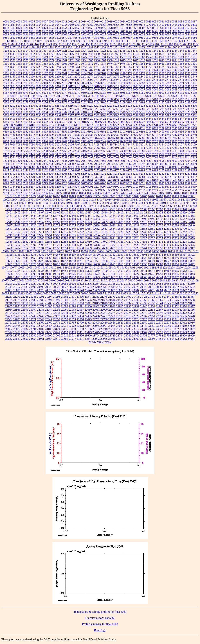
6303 (90, 128)
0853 (19, 38)
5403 (13, 119)
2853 (13, 83)
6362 (90, 132)
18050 (84, 251)
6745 (161, 135)
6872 (84, 138)
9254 (19, 187)
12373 (41, 209)
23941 (88, 339)
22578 (191, 316)
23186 (88, 329)
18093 (140, 251)
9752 (168, 190)
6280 (19, 128)
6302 (84, 128)
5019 (116, 86)
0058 (64, 25)
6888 (155, 138)
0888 (136, 38)
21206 (179, 293)
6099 (13, 125)
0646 (155, 31)
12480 (72, 219)
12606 (112, 222)
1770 (6, 70)
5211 (38, 106)
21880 (49, 306)
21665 (152, 300)
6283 (39, 128)
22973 (80, 326)
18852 (191, 261)
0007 (45, 21)
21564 (120, 300)
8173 (97, 170)
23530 (175, 332)
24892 (100, 342)
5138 (39, 99)
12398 (183, 209)
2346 (181, 77)
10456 (162, 193)
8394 (181, 177)
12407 (41, 212)
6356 (51, 132)
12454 (112, 216)
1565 (155, 57)
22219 (49, 313)
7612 (174, 157)
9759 (6, 193)
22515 (120, 316)
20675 (112, 290)
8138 (168, 167)
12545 (9, 222)
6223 (122, 125)
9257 (32, 187)
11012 (85, 200)
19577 (17, 274)
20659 (96, 290)
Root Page (100, 630)
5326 (174, 112)
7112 (84, 144)
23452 (64, 332)
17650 (104, 248)
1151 (62, 44)
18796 (120, 261)
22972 (72, 326)
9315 (181, 187)
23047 (136, 326)
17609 (88, 248)
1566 (162, 57)
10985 (144, 196)
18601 (128, 258)
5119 (116, 96)
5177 (51, 102)
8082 (64, 167)
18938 (72, 264)
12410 (64, 212)
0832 (136, 34)
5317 (116, 112)
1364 (45, 54)
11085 (61, 203)
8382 (129, 177)
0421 (26, 28)
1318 (51, 51)
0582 (45, 31)
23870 (57, 339)
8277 (26, 177)
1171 (189, 44)
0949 (162, 38)
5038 (39, 89)
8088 (84, 167)
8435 (39, 180)
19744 (144, 274)
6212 (90, 125)
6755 (32, 138)
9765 (39, 193)
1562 (136, 57)
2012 (142, 70)
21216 (187, 293)
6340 (13, 132)
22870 (159, 323)
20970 (69, 293)
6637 (103, 135)
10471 (25, 196)
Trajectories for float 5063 (100, 618)
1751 (77, 67)
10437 (106, 193)
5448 (187, 119)
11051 (132, 200)
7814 (32, 164)
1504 (162, 54)
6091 (155, 122)
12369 (9, 209)
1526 (90, 57)
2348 (194, 77)
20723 (144, 290)
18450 (33, 258)
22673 (72, 319)
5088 (136, 93)
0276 (155, 25)
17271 (25, 245)
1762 (149, 67)
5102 (19, 96)
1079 (46, 41)
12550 (25, 222)
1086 (53, 41)
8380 (116, 177)
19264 (171, 268)
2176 (162, 73)
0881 (110, 38)
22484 (80, 316)
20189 (195, 280)
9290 (84, 187)
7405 (175, 151)
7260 (45, 151)
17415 (128, 245)
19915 (49, 277)
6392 (129, 132)
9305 (149, 187)
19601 (41, 274)
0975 (181, 38)
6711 (155, 135)
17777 (152, 248)
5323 (155, 112)
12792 (80, 238)
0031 (161, 21)
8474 (116, 180)
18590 (112, 258)
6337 (187, 128)
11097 (132, 203)
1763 (155, 67)
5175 (39, 102)
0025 (129, 21)
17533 (33, 248)
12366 (177, 206)
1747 (51, 67)
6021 (103, 122)
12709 (33, 232)
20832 (167, 290)
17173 (159, 242)
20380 (191, 284)
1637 (39, 64)
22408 (9, 316)
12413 (88, 212)
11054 (147, 200)
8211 (97, 174)
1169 (177, 44)
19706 (112, 274)
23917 (72, 339)
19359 (72, 271)
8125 (129, 167)
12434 (25, 216)
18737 (49, 261)
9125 (6, 187)
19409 (120, 271)
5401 (194, 115)
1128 (11, 44)
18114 (179, 251)
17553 (57, 248)
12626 (80, 225)
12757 (80, 235)
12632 (128, 225)
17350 (88, 245)
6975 (90, 141)
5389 (129, 115)
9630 (19, 190)
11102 (170, 203)
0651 (181, 31)
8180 (136, 170)
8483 (155, 180)
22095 (112, 310)
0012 (71, 21)
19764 (167, 274)
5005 (26, 86)
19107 (45, 268)
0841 (188, 34)
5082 (97, 93)
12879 (191, 238)
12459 (152, 216)
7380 (123, 151)
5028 (168, 86)
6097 (194, 122)
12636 (159, 225)
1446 (77, 54)
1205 (77, 47)
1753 (90, 67)
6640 (123, 135)
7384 (136, 151)
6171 (71, 125)
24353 (159, 339)
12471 (9, 219)
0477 (103, 28)
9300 (116, 187)
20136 (116, 280)
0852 (13, 38)
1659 (51, 64)
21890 (72, 306)
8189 (175, 170)
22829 (120, 323)
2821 (6, 83)
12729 (128, 232)
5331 (13, 115)
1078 (40, 41)
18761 (80, 261)
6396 (149, 132)
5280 (142, 109)
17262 (191, 242)
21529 (96, 300)
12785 (33, 238)
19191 (132, 268)
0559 (174, 28)
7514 (71, 154)
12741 (175, 232)
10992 (6, 200)
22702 (96, 319)
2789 (71, 80)
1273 (129, 47)
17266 (9, 245)
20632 (72, 290)
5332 (19, 115)
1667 (58, 64)
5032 (194, 86)
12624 (64, 225)
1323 (77, 51)
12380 (88, 209)
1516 (26, 57)
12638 (175, 225)
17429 (152, 245)
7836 (45, 164)
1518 (39, 57)
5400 (188, 115)
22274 (128, 313)
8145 (6, 170)
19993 (96, 277)
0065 (110, 25)
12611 (151, 222)
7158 (187, 144)
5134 (13, 99)
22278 (136, 313)
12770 (128, 235)
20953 (53, 293)
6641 (129, 135)
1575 (26, 60)
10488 (49, 196)
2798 (123, 80)
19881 (41, 277)
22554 (159, 316)
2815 (162, 80)
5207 (13, 106)
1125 (186, 41)
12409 (57, 212)
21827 (120, 303)
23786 (167, 335)
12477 (49, 219)
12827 (159, 238)
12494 (136, 219)
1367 (64, 54)
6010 (64, 122)
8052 (19, 167)
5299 (13, 112)
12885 (49, 242)
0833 (142, 34)
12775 (152, 235)
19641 (80, 274)
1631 (6, 64)
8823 (64, 183)
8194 (194, 170)
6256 (174, 125)
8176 (116, 170)
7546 (103, 154)
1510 (181, 54)
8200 (32, 174)
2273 (84, 77)
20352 (152, 284)
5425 (123, 119)
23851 (17, 339)
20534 (88, 287)
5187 (110, 102)
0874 (71, 38)
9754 (174, 190)
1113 (111, 41)
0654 (194, 31)
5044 (64, 89)
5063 (175, 89)
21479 (17, 300)
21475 (9, 300)
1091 (85, 41)
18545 (80, 258)
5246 (64, 109)
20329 (120, 284)
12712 (48, 232)
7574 (13, 157)
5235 (187, 106)
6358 (64, 132)
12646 (49, 229)
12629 (104, 225)
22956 (41, 326)
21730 (17, 303)
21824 (112, 303)
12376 (57, 209)
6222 (116, 125)
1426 (71, 54)
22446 (41, 316)
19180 (124, 268)
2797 (116, 80)
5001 (194, 83)
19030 (128, 264)
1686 (168, 64)
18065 (108, 251)
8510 (19, 183)
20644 (88, 290)
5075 (51, 93)
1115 (123, 41)
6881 (116, 138)
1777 (26, 70)
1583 (77, 60)
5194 (155, 102)
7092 (39, 144)
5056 (136, 89)
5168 (188, 99)
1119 (148, 41)
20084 (21, 280)
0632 (103, 31)
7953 (110, 164)
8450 (64, 180)
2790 (77, 80)
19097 (37, 268)
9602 (13, 190)
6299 (64, 128)
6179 (84, 125)
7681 (149, 161)
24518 (167, 339)
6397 (155, 132)
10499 (88, 196)
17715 (128, 248)
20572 (136, 287)
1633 (19, 64)
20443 (9, 287)
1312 (13, 51)
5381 (90, 115)
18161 (195, 251)
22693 (88, 319)
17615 (96, 248)
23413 (25, 332)
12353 (114, 206)
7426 (19, 154)
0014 (84, 21)
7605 (136, 157)
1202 (58, 47)
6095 (181, 122)
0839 (175, 34)
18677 (191, 258)
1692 (6, 67)
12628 (96, 225)
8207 (71, 174)
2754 (13, 80)
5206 (6, 106)
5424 (116, 119)
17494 (17, 248)
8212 (103, 174)
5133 (6, 99)
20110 (68, 280)
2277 (110, 77)
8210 (90, 174)
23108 (49, 329)
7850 (71, 164)
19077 (13, 268)
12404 (25, 212)
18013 (45, 251)
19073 (5, 268)
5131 (187, 96)
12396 (175, 209)
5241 (32, 109)
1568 (175, 57)
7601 (116, 157)
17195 (175, 242)
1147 (36, 44)
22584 (9, 319)
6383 (116, 132)
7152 (149, 144)
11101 (163, 203)
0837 (168, 34)
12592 (80, 222)
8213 (110, 174)
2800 (136, 80)
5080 (84, 93)
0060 (77, 25)
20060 (191, 277)
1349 (13, 54)
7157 (181, 144)
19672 (96, 274)
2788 (64, 80)
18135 (187, 251)
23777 (151, 335)
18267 (49, 255)
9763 (26, 193)
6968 (71, 141)
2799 (129, 80)
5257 (123, 109)
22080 (88, 310)
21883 (57, 306)
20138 (132, 280)
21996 (25, 310)
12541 (175, 219)
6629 (58, 135)
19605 (49, 274)
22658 (64, 319)
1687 (175, 64)
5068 (13, 93)
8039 (194, 164)
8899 (97, 183)
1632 (13, 64)
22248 (88, 313)
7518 (77, 154)
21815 (96, 303)
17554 (64, 248)
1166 (157, 44)
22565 (183, 316)
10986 (152, 196)
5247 (71, 109)
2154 (26, 73)
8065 (32, 167)
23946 (112, 339)
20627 (57, 290)
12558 (49, 222)
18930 (64, 264)
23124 (57, 329)
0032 (168, 21)
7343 (77, 151)
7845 (58, 164)
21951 (152, 306)
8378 (110, 177)
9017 (123, 183)
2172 (136, 73)
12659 (152, 229)
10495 (72, 196)
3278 (110, 83)
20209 (9, 284)
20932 (45, 293)
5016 (97, 86)
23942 (96, 339)
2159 (58, 73)
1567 (168, 57)
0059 (71, 25)
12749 (33, 235)
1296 (6, 51)
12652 (96, 229)
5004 (19, 86)
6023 (116, 122)
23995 (152, 339)
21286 (33, 297)
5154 (97, 99)
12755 (72, 235)
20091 (29, 280)
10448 (138, 193)
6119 (58, 125)
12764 (96, 235)
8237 (168, 174)
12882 (25, 242)
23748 (128, 335)
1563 (142, 57)
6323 (149, 128)
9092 (161, 183)
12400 (191, 209)
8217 (136, 174)
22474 (64, 316)
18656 (175, 258)
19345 (49, 271)
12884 (41, 242)
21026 (108, 293)
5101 (13, 96)
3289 (181, 83)
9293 (97, 187)
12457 (136, 216)
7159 (194, 144)
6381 (103, 132)
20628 (64, 290)
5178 (58, 102)
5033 (6, 89)
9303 (136, 187)
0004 (26, 21)
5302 (32, 112)
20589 (167, 287)
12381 (96, 209)
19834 (183, 274)
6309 (129, 128)
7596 (84, 157)
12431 (9, 216)
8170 (84, 170)
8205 (58, 174)
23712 (104, 335)
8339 (71, 177)
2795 (103, 80)
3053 (77, 83)
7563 (168, 154)
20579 (152, 287)
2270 (64, 77)
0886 (123, 38)
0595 (97, 31)
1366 (58, 54)
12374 (49, 209)
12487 (120, 219)
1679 (129, 64)
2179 (175, 73)
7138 (103, 144)
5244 (51, 109)
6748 (181, 135)
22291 (152, 313)
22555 (167, 316)
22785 (72, 323)
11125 (91, 206)
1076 (27, 41)
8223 (149, 174)
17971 (21, 251)
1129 (17, 44)
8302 (58, 177)
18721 (33, 261)
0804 (45, 34)
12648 (64, 229)
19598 (33, 274)
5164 (162, 99)
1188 (19, 47)
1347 (194, 51)
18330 (120, 255)
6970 (77, 141)
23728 (112, 335)
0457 (84, 28)
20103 (45, 280)
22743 (183, 319)
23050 (152, 326)
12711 (41, 232)
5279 (136, 109)
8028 (188, 164)
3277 (103, 83)
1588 (110, 60)
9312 (168, 187)
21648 (136, 300)
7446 (39, 154)
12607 (120, 222)
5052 (116, 89)
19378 (88, 271)
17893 (175, 248)
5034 (13, 89)
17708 (120, 248)
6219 (103, 125)
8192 (181, 170)
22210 (25, 313)
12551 (33, 222)
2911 (32, 83)
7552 (129, 154)
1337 (136, 51)
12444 (33, 216)
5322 (149, 112)
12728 (120, 232)
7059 (116, 141)
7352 (97, 151)
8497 (188, 180)
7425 (13, 154)
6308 (123, 128)
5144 (77, 99)
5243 (45, 109)
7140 (116, 144)
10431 (67, 193)
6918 (6, 141)
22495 (88, 316)
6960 (51, 141)
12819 (96, 238)
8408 (19, 180)
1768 (188, 67)
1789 (103, 70)
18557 (96, 258)
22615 (25, 319)
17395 (120, 245)
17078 (112, 242)
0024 (123, 21)
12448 (64, 216)
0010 (58, 21)
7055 (110, 141)
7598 (97, 157)
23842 (9, 339)
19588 (25, 274)
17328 (64, 245)
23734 (120, 335)
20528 (72, 287)
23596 (33, 335)
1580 (58, 60)
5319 (129, 112)
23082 (25, 329)
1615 (123, 60)
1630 (194, 60)
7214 (142, 148)
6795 (71, 138)
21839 (151, 303)
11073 (14, 203)
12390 (152, 209)
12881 (17, 242)
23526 (167, 332)
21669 (159, 300)
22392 (191, 313)
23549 (183, 332)
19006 (96, 264)
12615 (183, 222)
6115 (45, 125)
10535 (96, 196)
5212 (45, 106)
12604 (96, 222)
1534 (103, 57)
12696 (175, 229)
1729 (39, 67)
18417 (17, 258)
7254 (26, 151)
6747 (174, 135)
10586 (104, 196)
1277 (155, 47)
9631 (26, 190)
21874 (25, 306)
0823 (90, 34)
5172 (19, 102)
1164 (145, 44)
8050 (13, 167)
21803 (64, 303)
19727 (136, 274)
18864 (25, 264)
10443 (130, 193)
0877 (90, 38)
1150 (55, 44)
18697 (17, 261)
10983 (128, 196)
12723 (88, 232)
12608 (128, 222)
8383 (136, 177)
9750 (161, 190)
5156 (110, 99)
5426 (129, 119)
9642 (51, 190)
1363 (39, 54)
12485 (112, 219)
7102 (64, 144)
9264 (45, 187)
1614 (116, 60)
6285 (51, 128)
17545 (49, 248)
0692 (32, 34)
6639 (116, 135)
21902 (96, 306)
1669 (71, 64)
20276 (88, 284)
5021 (129, 86)
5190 (129, 102)
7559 (162, 154)
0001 (6, 21)
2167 (103, 73)
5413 (45, 119)
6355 (45, 132)
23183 (80, 329)
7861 (84, 164)
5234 (181, 106)
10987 (159, 196)
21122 (148, 293)
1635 (32, 64)
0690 (19, 34)
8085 (71, 167)
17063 (96, 242)
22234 (64, 313)
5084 (110, 93)
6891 (168, 138)
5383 (97, 115)
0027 (136, 21)
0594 (90, 31)
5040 (51, 89)
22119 (128, 310)
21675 (175, 300)
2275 (97, 77)
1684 (155, 64)
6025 (129, 122)
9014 (116, 183)
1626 (188, 60)
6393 (136, 132)
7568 (188, 154)
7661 (97, 161)
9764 (32, 193)
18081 (124, 251)
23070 (191, 326)
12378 (72, 209)
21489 (41, 300)
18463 (49, 258)
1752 (84, 67)
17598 (80, 248)
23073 (17, 329)
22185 (183, 310)
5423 (110, 119)
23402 (17, 332)
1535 (110, 57)
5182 (84, 102)
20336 (136, 284)
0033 (174, 21)
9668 (123, 190)
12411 (72, 212)
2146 (168, 70)
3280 (123, 83)
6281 (26, 128)
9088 (149, 183)
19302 (9, 271)
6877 (103, 138)
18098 (156, 251)
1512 (194, 54)
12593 (88, 222)
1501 (142, 54)
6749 (187, 135)
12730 (136, 232)
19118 (60, 268)
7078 (155, 141)
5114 (90, 96)
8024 (181, 164)
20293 (104, 284)
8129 (149, 167)
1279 (168, 47)
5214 (58, 106)
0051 (19, 25)
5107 (52, 96)
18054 (92, 251)
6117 (51, 125)
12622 (49, 225)
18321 (104, 255)
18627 (144, 258)
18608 (136, 258)
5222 (103, 106)
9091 (155, 183)
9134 (13, 187)
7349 (90, 151)
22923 (9, 326)
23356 (167, 329)
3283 (142, 83)
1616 (129, 60)
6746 (168, 135)
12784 (25, 238)
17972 (29, 251)
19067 (183, 264)
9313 (174, 187)
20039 (136, 277)
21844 (159, 303)
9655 (84, 190)
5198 (181, 102)
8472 (110, 180)
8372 (90, 177)
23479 (96, 332)
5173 (26, 102)
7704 (188, 161)
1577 (39, 60)
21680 (183, 300)
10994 (14, 200)
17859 (159, 248)
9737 (142, 190)
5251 (97, 109)
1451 (103, 54)
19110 (52, 268)
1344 (175, 51)
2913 (45, 83)
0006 (39, 21)
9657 (90, 190)
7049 (103, 141)
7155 (168, 144)
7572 (6, 157)
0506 (129, 28)
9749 (155, 190)
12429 (183, 212)
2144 (155, 70)
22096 (120, 310)
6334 (168, 128)
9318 (187, 187)
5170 (6, 102)
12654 (112, 229)
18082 (132, 251)
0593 (84, 31)
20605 (17, 290)
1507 (168, 54)
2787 (58, 80)
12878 (183, 238)
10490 (57, 196)
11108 (22, 206)
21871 (17, 306)
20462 (17, 287)
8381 (123, 177)
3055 (90, 83)
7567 (181, 154)
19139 (84, 268)
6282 (32, 128)
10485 (41, 196)
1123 (174, 41)
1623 (168, 60)
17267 (17, 245)
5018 (110, 86)
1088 (66, 41)
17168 (152, 242)
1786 (84, 70)
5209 (26, 106)
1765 (168, 67)
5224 (116, 106)
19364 (80, 271)
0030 (155, 21)
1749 (64, 67)
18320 (96, 255)
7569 (194, 154)
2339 (136, 77)
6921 (26, 141)
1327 (97, 51)
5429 (136, 119)
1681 (136, 64)
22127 (136, 310)
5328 (187, 112)
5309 (77, 112)
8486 (168, 180)
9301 (123, 187)
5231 (161, 106)
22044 (49, 310)
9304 (142, 187)
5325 (168, 112)
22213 (33, 313)
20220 (17, 284)
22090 (104, 310)
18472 (57, 258)
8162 (45, 170)
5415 (58, 119)
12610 (144, 222)
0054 (39, 25)
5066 (194, 89)
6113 (39, 125)
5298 (6, 112)
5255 (116, 109)
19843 (191, 274)
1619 (149, 60)
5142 (64, 99)
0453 (58, 28)
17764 (144, 248)
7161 (13, 148)
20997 (100, 293)
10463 (193, 193)
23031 (120, 326)
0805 (51, 34)
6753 (19, 138)
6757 (45, 138)
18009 (37, 251)
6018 (84, 122)
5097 (188, 93)
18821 (152, 261)
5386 (116, 115)
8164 (58, 170)
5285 (175, 109)
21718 (9, 303)
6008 (58, 122)
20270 (72, 284)
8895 (77, 183)
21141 (155, 293)
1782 (58, 70)
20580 (159, 287)
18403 (9, 258)
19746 (152, 274)
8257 (19, 177)
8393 (175, 177)
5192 (142, 102)
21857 (183, 303)
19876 (33, 277)
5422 (103, 119)
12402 (17, 212)
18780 (104, 261)
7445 (32, 154)
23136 (64, 329)
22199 (9, 313)
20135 (108, 280)
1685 (162, 64)
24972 (108, 342)
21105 (132, 293)
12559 (57, 222)
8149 (19, 170)
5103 (26, 96)
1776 (19, 70)
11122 (83, 206)
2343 (162, 77)
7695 (162, 161)
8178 (123, 170)
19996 (104, 277)
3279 (116, 83)
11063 (186, 200)
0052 (26, 25)
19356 (64, 271)
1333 (110, 51)
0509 (149, 28)
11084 (53, 203)
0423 (39, 28)
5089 (142, 93)
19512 (183, 271)
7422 (6, 154)
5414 (51, 119)
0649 (168, 31)
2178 (168, 73)
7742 (194, 161)
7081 (175, 141)
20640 (80, 290)
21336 (80, 297)
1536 (116, 57)
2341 (149, 77)
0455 (71, 28)
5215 (64, 106)
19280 (179, 268)
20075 (5, 280)
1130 (23, 44)
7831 (39, 164)
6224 (129, 125)
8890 (71, 183)
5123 (142, 96)
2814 (155, 80)
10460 (177, 193)
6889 (162, 138)
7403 (168, 151)
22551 (152, 316)
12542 (183, 219)
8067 (45, 167)
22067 (80, 310)
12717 (72, 232)
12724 (96, 232)
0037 (194, 21)
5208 (19, 106)
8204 (51, 174)
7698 (168, 161)
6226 (142, 125)
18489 (64, 258)
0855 (32, 38)
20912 (13, 293)
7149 (129, 144)
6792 (51, 138)
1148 (43, 44)
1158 (106, 44)
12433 (17, 216)
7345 (84, 151)
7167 (39, 148)
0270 (149, 25)
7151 (142, 144)
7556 (142, 154)
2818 (181, 80)
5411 (32, 119)
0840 (181, 34)
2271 (71, 77)
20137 (124, 280)
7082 (181, 141)
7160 (6, 148)
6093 (168, 122)
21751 (25, 303)
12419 (128, 212)
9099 (187, 183)
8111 (103, 167)
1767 (181, 67)
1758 (123, 67)
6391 (123, 132)
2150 (194, 70)
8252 (194, 174)
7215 (149, 148)
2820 (194, 80)
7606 (142, 157)
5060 (155, 89)
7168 (45, 148)
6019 (90, 122)
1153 (74, 44)
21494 (49, 300)
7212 (129, 148)
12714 (56, 232)
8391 (162, 177)
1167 (164, 44)
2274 (90, 77)
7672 (136, 161)
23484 (112, 332)
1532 (97, 57)
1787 (90, 70)
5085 (116, 93)
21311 (72, 297)
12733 (143, 232)
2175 (155, 73)
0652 (188, 31)
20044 (159, 277)
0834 (149, 34)
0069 (136, 25)
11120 (75, 206)
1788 (97, 70)
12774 (144, 235)
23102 (41, 329)
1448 (84, 54)
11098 (139, 203)
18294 (64, 255)
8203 (45, 174)
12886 (57, 242)
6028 (149, 122)
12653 (104, 229)
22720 (120, 319)
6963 (58, 141)
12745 (9, 235)
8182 (142, 170)
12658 (144, 229)
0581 (39, 31)
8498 (194, 180)
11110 (30, 206)
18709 (25, 261)
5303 (39, 112)
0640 (116, 31)
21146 (171, 293)
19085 (21, 268)
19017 (112, 264)
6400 (162, 132)
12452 (96, 216)
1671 (84, 64)
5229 (149, 106)
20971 (77, 293)
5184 (97, 102)
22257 (104, 313)
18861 (9, 264)
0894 (155, 38)
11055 (155, 200)
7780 (6, 164)
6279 (13, 128)
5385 (110, 115)
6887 (149, 138)
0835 (155, 34)
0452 (51, 28)
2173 (142, 73)
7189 (103, 148)
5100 (6, 96)
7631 (32, 161)
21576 (128, 300)
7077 (149, 141)
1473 (136, 54)
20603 (9, 290)
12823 (128, 238)
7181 (51, 148)
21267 (9, 297)
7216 (155, 148)
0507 (136, 28)
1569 (181, 57)
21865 (9, 306)
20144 (140, 280)
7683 (155, 161)
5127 (168, 96)
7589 (58, 157)
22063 (72, 310)
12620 (33, 225)
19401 (112, 271)
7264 (71, 151)
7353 (103, 151)
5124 (148, 96)
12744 (191, 232)
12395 (167, 209)
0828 (110, 34)
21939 (136, 306)
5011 (64, 86)
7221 (174, 148)
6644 (149, 135)
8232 (161, 174)
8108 (97, 167)
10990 (183, 196)
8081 (58, 167)
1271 (116, 47)
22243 (80, 313)
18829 (175, 261)
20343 (144, 284)
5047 (84, 89)
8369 (84, 177)
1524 (77, 57)
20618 (25, 290)
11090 (85, 203)
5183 (90, 102)
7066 (123, 141)
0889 (142, 38)
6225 (135, 125)
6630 (64, 135)
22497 (104, 316)
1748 (58, 67)
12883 (33, 242)
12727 (112, 232)
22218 (41, 313)
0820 (71, 34)
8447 (58, 180)
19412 (128, 271)
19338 (41, 271)
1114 (117, 41)
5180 (71, 102)
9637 (45, 190)
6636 (97, 135)
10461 (185, 193)
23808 (183, 335)
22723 (128, 319)
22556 (175, 316)
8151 (26, 170)
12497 (152, 219)
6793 (58, 138)
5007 (39, 86)
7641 (45, 161)
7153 (155, 144)
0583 (51, 31)
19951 (57, 277)
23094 (33, 329)
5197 (175, 102)
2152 (13, 73)
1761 (142, 67)
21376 (104, 297)
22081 (96, 310)
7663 (103, 161)
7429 (26, 154)
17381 (104, 245)
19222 (163, 268)
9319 (194, 187)
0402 (161, 25)
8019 (175, 164)
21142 (163, 293)
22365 (175, 313)
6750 (194, 135)
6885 (142, 138)
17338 (72, 245)
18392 (191, 255)
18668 (183, 258)
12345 (106, 206)
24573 (175, 339)
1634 (26, 64)
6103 (32, 125)
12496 (144, 219)
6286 (58, 128)
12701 (191, 229)
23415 (33, 332)
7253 (19, 151)
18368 (152, 255)
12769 (120, 235)
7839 (51, 164)
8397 (194, 177)
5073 (39, 93)
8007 (155, 164)
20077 (13, 280)
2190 (32, 77)
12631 (120, 225)
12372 (33, 209)
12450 (80, 216)
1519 (45, 57)
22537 (144, 316)
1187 (13, 47)
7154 (161, 144)
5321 (142, 112)
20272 (80, 284)
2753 (6, 80)
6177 (77, 125)
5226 (129, 106)
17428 (144, 245)
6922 (32, 141)
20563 (128, 287)
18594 (120, 258)
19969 (64, 277)
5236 (194, 106)
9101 (194, 183)
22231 (57, 313)
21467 (191, 297)
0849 (194, 34)
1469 (123, 54)
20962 (61, 293)
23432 (41, 332)
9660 (103, 190)
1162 (132, 44)
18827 (167, 261)
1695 (26, 67)
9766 (45, 193)
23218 (104, 329)
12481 (80, 219)
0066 (116, 25)
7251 (6, 151)
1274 (135, 47)
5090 (149, 93)
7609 (155, 157)
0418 (6, 28)
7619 (13, 161)
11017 (100, 200)
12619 (25, 225)
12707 (17, 232)
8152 (32, 170)
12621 (41, 225)
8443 (45, 180)
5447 (181, 119)
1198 (32, 47)
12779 (175, 235)
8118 (110, 167)
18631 (152, 258)
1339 (149, 51)
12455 (120, 216)
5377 (71, 115)
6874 (97, 138)
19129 (76, 268)
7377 (110, 151)
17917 (191, 248)
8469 (103, 180)
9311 (162, 187)
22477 (72, 316)
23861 (41, 339)
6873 (90, 138)
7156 (174, 144)
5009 (51, 86)
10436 (98, 193)
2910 (26, 83)
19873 (17, 277)
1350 (19, 54)
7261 (51, 151)
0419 (13, 28)
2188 (19, 77)
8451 (71, 180)
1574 (19, 60)
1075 (20, 41)
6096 (187, 122)
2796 (110, 80)
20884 (5, 293)
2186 (6, 77)
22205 (17, 313)
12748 (25, 235)
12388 (144, 209)
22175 (175, 310)
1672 (90, 64)
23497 (136, 332)
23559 (9, 335)
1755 (103, 67)
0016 (97, 21)
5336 (39, 115)
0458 (90, 28)
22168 (167, 310)
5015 (90, 86)
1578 (45, 60)
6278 (6, 128)
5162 (149, 99)
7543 (97, 154)
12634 (144, 225)
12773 (136, 235)
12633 (136, 225)
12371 (25, 209)
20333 (128, 284)
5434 (149, 119)
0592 (77, 31)
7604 (129, 157)
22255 (96, 313)
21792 (57, 303)
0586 (58, 31)
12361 (138, 206)
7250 (194, 148)
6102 (26, 125)
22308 (167, 313)
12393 (159, 209)
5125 (155, 96)
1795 (129, 70)
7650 (71, 161)
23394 (9, 332)
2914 (51, 83)
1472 (129, 54)
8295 (51, 177)
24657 (191, 339)
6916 (188, 138)
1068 (7, 41)
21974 (183, 306)
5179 (64, 102)
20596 (183, 287)
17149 (136, 242)
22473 (57, 316)
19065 (167, 264)
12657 (136, 229)
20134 (100, 280)
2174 (149, 73)
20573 (144, 287)
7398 (155, 151)
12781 (191, 235)
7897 (90, 164)
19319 (25, 271)
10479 (33, 196)
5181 (77, 102)
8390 (155, 177)
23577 (17, 335)
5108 (58, 96)
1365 (51, 54)
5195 (162, 102)
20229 (33, 284)
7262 (58, 151)
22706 (104, 319)
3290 (187, 83)
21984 (9, 310)
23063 (175, 326)
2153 (19, 73)
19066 (175, 264)
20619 (33, 290)
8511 (25, 183)
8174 (103, 170)
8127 (142, 167)
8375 (103, 177)
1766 (175, 67)
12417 (112, 212)
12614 (175, 222)
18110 (171, 251)
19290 (187, 268)
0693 (39, 34)
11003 (61, 200)
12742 (183, 232)
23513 (152, 332)
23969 (136, 339)
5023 (136, 86)
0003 (19, 21)
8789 (38, 183)
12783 (17, 238)
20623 (49, 290)
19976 (80, 277)
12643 (25, 229)
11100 (155, 203)
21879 (41, 306)
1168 (170, 44)
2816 (168, 80)
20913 (21, 293)
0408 (194, 25)
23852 (25, 339)
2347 (188, 77)
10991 (191, 196)
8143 (187, 167)
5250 (90, 109)
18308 (88, 255)
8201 (39, 174)
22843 (136, 323)
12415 (96, 212)
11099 (147, 203)
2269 (58, 77)
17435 (159, 245)
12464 (183, 216)
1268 (103, 47)
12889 (72, 242)
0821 (77, 34)
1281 (181, 47)
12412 (80, 212)
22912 (183, 323)
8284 (45, 177)
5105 (39, 96)
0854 (26, 38)
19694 (104, 274)
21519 (80, 300)
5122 (135, 96)
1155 (87, 44)
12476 (41, 219)
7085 (6, 144)
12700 (183, 229)
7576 (19, 157)
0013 (77, 21)
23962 (128, 339)
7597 (90, 157)
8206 (64, 174)
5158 (123, 99)
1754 (97, 67)
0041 (13, 25)
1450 (97, 54)
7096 (51, 144)
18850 (183, 261)
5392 (149, 115)
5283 (162, 109)
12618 (17, 225)
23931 (80, 339)
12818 (88, 238)
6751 (6, 138)
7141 (123, 144)
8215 (123, 174)
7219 (161, 148)
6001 (39, 122)
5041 (58, 89)
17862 (167, 248)
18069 (116, 251)
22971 (64, 326)
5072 (32, 93)
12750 (41, 235)
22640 (41, 319)
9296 (110, 187)
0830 (123, 34)
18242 (41, 255)
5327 (181, 112)
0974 (175, 38)
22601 (17, 319)
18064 (100, 251)
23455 (72, 332)
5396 (162, 115)
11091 (92, 203)
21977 (191, 306)
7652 (77, 161)
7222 (181, 148)
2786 (51, 80)
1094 (104, 41)
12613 (167, 222)
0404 (168, 25)
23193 (96, 329)
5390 (136, 115)
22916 (191, 323)
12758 (88, 235)
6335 (174, 128)
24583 (183, 339)
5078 (71, 93)
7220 (168, 148)
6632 (77, 135)
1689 (188, 64)
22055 (57, 310)
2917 (71, 83)
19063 (159, 264)
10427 (59, 193)
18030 (68, 251)
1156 (94, 44)
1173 (6, 47)
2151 (6, 73)
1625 (181, 60)
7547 (110, 154)
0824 (97, 34)
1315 (32, 51)
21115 (140, 293)
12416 (104, 212)
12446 (49, 216)
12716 (64, 232)
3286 (161, 83)
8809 (51, 183)
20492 (33, 287)
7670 (129, 161)
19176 (116, 268)
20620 (41, 290)
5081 (90, 93)
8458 (77, 180)
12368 (193, 206)
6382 (110, 132)
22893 (175, 323)
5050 (103, 89)
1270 (109, 47)
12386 (136, 209)
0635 (110, 31)
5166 (175, 99)
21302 (64, 297)
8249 (187, 174)
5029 (174, 86)
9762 (19, 193)
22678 (80, 319)
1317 (45, 51)
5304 (45, 112)
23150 (72, 329)
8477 (129, 180)
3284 (149, 83)
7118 (90, 144)
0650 (175, 31)
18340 (128, 255)
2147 (175, 70)
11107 (14, 206)
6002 (45, 122)
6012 (77, 122)
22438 (25, 316)
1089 (72, 41)
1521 (58, 57)
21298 (57, 297)
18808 (128, 261)
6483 (188, 132)
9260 (39, 187)
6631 (71, 135)
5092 (162, 93)
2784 (39, 80)
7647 (58, 161)
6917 (194, 138)
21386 (120, 297)
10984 (136, 196)
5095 (181, 93)
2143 (149, 70)
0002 (13, 21)
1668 (64, 64)
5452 (19, 122)
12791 (72, 238)
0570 (26, 31)
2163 (77, 73)
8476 (123, 180)
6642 (136, 135)
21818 (104, 303)
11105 (193, 203)
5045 (71, 89)
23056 (167, 326)
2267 (45, 77)
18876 (33, 264)
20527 (64, 287)
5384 (103, 115)
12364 (162, 206)
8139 (174, 167)
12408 (49, 212)
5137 (32, 99)
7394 (149, 151)
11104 (186, 203)
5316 (110, 112)
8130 (155, 167)
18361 (144, 255)
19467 (167, 271)
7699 (175, 161)
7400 (162, 151)
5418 (77, 119)
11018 (108, 200)
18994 (88, 264)
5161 (142, 99)
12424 (159, 212)
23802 (175, 335)
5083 (103, 93)
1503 (155, 54)
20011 (128, 277)
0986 (194, 38)
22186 (191, 310)
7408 (181, 151)
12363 (154, 206)
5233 (174, 106)
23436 (49, 332)
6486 (13, 135)
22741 (175, 319)
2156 (39, 73)
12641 (9, 229)
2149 (188, 70)
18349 (136, 255)
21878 (33, 306)
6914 (175, 138)
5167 (181, 99)
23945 (104, 339)
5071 (26, 93)
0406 (181, 25)
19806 (175, 274)
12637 (167, 225)
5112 (77, 96)
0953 (168, 38)
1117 (136, 41)
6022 (110, 122)
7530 (84, 154)
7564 (175, 154)
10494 (64, 196)
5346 (58, 115)
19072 (191, 264)
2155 (32, 73)
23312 (136, 329)
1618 (142, 60)
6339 (6, 132)
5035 (19, 89)
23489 (120, 332)
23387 (191, 329)
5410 (26, 119)
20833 (175, 290)
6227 (148, 125)
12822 (120, 238)
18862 (17, 264)
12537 (159, 219)
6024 (123, 122)
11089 (77, 203)
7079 (162, 141)
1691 (194, 64)
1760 (136, 67)
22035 (41, 310)
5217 (77, 106)
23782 (159, 335)
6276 (187, 125)
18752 (64, 261)
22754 (17, 323)
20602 (191, 287)
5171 (13, 102)
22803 (88, 323)
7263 (64, 151)
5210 (32, 106)
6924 (45, 141)
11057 (163, 200)
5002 (6, 86)
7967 (123, 164)
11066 (7, 203)
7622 (26, 161)
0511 (162, 28)
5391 (142, 115)
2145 (162, 70)
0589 (64, 31)
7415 (194, 151)
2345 (175, 77)
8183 (149, 170)
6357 (58, 132)
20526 (57, 287)
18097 (148, 251)
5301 (26, 112)
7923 (97, 164)
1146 (30, 44)
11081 (38, 203)
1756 (110, 67)
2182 (194, 73)
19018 (120, 264)
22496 (96, 316)
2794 (97, 80)
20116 (76, 280)
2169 (116, 73)
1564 (149, 57)
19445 (159, 271)
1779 (39, 70)
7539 (90, 154)
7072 (136, 141)
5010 (58, 86)
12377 (64, 209)
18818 (136, 261)
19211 (147, 268)
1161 (125, 44)
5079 (77, 93)
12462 (175, 216)
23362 (175, 329)
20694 (120, 290)
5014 (84, 86)
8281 (39, 177)
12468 (191, 216)
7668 (123, 161)
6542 (39, 135)
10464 (9, 196)
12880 (9, 242)
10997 (38, 200)
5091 (155, 93)
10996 (30, 200)
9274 (64, 187)
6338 (194, 128)
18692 (9, 261)
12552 (41, 222)
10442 (122, 193)
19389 (96, 271)
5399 (181, 115)
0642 (129, 31)
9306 (155, 187)
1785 (77, 70)
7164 (19, 148)
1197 (25, 47)
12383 (112, 209)
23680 (88, 335)
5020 (123, 86)
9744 (149, 190)
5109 (65, 96)
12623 (57, 225)
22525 (136, 316)
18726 (41, 261)
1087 (59, 41)
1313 (19, 51)
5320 (136, 112)
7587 (51, 157)
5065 (188, 89)
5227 (136, 106)
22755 (25, 323)
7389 (142, 151)
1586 (97, 60)
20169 (171, 280)
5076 (58, 93)
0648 (162, 31)
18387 (183, 255)
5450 (6, 122)
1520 (51, 57)
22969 (57, 326)
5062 (168, 89)
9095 (174, 183)
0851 (6, 38)
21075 (124, 293)
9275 (71, 187)
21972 (175, 306)
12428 (175, 212)
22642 (49, 319)
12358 (122, 206)
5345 (51, 115)
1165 (151, 44)
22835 (128, 323)
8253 (6, 177)
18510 (72, 258)
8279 (32, 177)
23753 (143, 335)
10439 (114, 193)
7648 (64, 161)
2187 (13, 77)
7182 (58, 148)
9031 (142, 183)
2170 (123, 73)
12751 (49, 235)
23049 (144, 326)
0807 (58, 34)
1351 (26, 54)
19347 (57, 271)
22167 (159, 310)
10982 (120, 196)
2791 (84, 80)
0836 (162, 34)
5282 (155, 109)
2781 (19, 80)
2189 (26, 77)
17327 (57, 245)
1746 (45, 67)
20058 (183, 277)
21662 (144, 300)
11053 (139, 200)
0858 (51, 38)
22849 (144, 323)
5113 (84, 96)
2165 (90, 73)
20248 (57, 284)
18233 (33, 255)
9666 (116, 190)
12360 (130, 206)
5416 (64, 119)
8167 (77, 170)
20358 (167, 284)
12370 (17, 209)
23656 (80, 335)
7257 (32, 151)
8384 (142, 177)
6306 (110, 128)
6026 (136, 122)
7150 (136, 144)
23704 (96, 335)
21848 (175, 303)
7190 (110, 148)
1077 (33, 41)
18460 (41, 258)
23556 (191, 332)
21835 (136, 303)
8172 (90, 170)
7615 (194, 157)
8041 (6, 167)
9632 (32, 190)
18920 (57, 264)
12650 (80, 229)
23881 (64, 339)
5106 (45, 96)
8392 (168, 177)
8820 (58, 183)
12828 (167, 238)
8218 (142, 174)
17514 (25, 248)
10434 (82, 193)
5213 (51, 106)
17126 (120, 242)
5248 (77, 109)
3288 (174, 83)
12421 (143, 212)
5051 (110, 89)
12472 (17, 219)
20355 (159, 284)
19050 (144, 264)
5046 (77, 89)
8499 (6, 183)
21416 (136, 297)
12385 (128, 209)
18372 (159, 255)
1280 (174, 47)
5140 (51, 99)
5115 (97, 96)
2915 (58, 83)
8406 (13, 180)
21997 (33, 310)
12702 (9, 232)
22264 (112, 313)
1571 (194, 57)
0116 (142, 25)
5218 (84, 106)
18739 (57, 261)
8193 (188, 170)
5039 (45, 89)
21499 (57, 300)
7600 (110, 157)
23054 (159, 326)
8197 (13, 174)
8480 (136, 180)
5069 (19, 93)
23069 (183, 326)
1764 (162, 67)
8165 (64, 170)
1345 (181, 51)
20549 (112, 287)
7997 (142, 164)
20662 (104, 290)
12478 (57, 219)
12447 (57, 216)
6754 (26, 138)
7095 (45, 144)
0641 (123, 31)
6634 (90, 135)
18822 (159, 261)
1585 (90, 60)
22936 (25, 326)
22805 (96, 323)
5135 (19, 99)
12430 (191, 212)
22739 (167, 319)
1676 (110, 64)
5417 (71, 119)
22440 (33, 316)
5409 (19, 119)
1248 (96, 47)
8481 (142, 180)
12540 (167, 219)
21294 (49, 297)
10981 (112, 196)
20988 (85, 293)
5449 (194, 119)
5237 (6, 109)
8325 (64, 177)
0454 (64, 28)
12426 (167, 212)
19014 (104, 264)
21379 (112, 297)
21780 (49, 303)
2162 (71, 73)
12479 (64, 219)
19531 (191, 271)
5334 (32, 115)
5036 (26, 89)
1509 (175, 54)
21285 (25, 297)
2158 (51, 73)
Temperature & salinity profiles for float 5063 (100, 612)
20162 (163, 280)
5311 (90, 112)
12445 (41, 216)
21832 (128, 303)
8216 (129, 174)
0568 (13, 31)
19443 (152, 271)
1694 (19, 67)
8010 (168, 164)
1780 (45, 70)
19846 (9, 277)
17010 (88, 242)
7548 (116, 154)
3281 (129, 83)
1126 (193, 41)
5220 (90, 106)
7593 (64, 157)
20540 (96, 287)
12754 (64, 235)
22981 (88, 326)
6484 (194, 132)
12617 (9, 225)
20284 (96, 284)
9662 (110, 190)
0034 (181, 21)
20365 (175, 284)
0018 (103, 21)
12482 (88, 219)
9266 (58, 187)
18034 (76, 251)
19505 (175, 271)
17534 (41, 248)
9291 (90, 187)
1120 (155, 41)
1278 (161, 47)
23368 (183, 329)
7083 (188, 141)
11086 (69, 203)
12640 (191, 225)
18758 (72, 261)
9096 (181, 183)
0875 (77, 38)
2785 (45, 80)
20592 (175, 287)
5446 (174, 119)
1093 (98, 41)
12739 (167, 232)
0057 (58, 25)
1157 (100, 44)
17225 (183, 242)
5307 (64, 112)
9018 (129, 183)
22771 (57, 323)
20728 (152, 290)
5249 (84, 109)
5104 (32, 96)
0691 (26, 34)
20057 (175, 277)
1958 (136, 70)
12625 (72, 225)
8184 (155, 170)
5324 (161, 112)
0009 (51, 21)
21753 (33, 303)
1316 (39, 51)
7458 (45, 154)
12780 (183, 235)
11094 (116, 203)
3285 (155, 83)
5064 (181, 89)
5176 (45, 102)
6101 (19, 125)
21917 (120, 306)
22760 (41, 323)
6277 (194, 125)
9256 (26, 187)
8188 (168, 170)
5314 (97, 112)
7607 (149, 157)
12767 (104, 235)
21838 (143, 303)
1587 (103, 60)
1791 (116, 70)
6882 (123, 138)
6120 (64, 125)
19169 (108, 268)
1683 (149, 64)
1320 (58, 51)
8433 (32, 180)
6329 (161, 128)
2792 (90, 80)
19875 (25, 277)
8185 (162, 170)
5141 (58, 99)
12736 (159, 232)
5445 (168, 119)
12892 (80, 242)
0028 (142, 21)
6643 (142, 135)
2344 (168, 77)
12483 (96, 219)
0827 (103, 34)
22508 (112, 316)
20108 (53, 280)
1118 (142, 41)
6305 (103, 128)
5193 (149, 102)
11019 (116, 200)
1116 (130, 41)
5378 (77, 115)
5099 (194, 93)
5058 (149, 89)
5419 (84, 119)
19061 (152, 264)
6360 (77, 132)
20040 (143, 277)
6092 (161, 122)
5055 (129, 89)
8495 (181, 180)
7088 (19, 144)
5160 (136, 99)
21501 (64, 300)
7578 (26, 157)
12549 (17, 222)
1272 (122, 47)
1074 (14, 41)
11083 (46, 203)
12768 (112, 235)
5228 (142, 106)
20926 (37, 293)
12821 (112, 238)
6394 (142, 132)
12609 (136, 222)
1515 (19, 57)
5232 (168, 106)
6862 (77, 138)
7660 (90, 161)
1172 (196, 44)
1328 (103, 51)
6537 (32, 135)
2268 (51, 77)
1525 (84, 57)
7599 (103, 157)
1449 (90, 54)
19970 (72, 277)
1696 (32, 67)
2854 (19, 83)
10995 (22, 200)
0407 (187, 25)
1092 (91, 41)
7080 (168, 141)
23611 (72, 335)
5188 (116, 102)
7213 (136, 148)
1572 (6, 60)
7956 (116, 164)
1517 (32, 57)
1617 (136, 60)
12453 (104, 216)
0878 (97, 38)
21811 (88, 303)
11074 (22, 203)
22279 (144, 313)
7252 (13, 151)
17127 (128, 242)
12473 (25, 219)
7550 (123, 154)
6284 (45, 128)
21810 (80, 303)
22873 (167, 323)
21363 (96, 297)
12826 (152, 238)
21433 (151, 297)
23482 (104, 332)
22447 (49, 316)
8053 (26, 167)
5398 (175, 115)
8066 (39, 167)
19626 (72, 274)
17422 (136, 245)
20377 (183, 284)
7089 (26, 144)
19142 (92, 268)
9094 (168, 183)
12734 (151, 232)
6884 (136, 138)
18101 (163, 251)
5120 (122, 96)
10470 (17, 196)
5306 (58, 112)
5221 (97, 106)
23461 (80, 332)
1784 (71, 70)
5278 (129, 109)
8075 (51, 167)
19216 (155, 268)
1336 (129, 51)
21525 (88, 300)
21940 (144, 306)
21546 (112, 300)
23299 (128, 329)
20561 (120, 287)
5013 (77, 86)
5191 (136, 102)
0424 (45, 28)
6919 (13, 141)
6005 (51, 122)
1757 (116, 67)
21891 (80, 306)
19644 (88, 274)
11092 (100, 203)
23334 (144, 329)
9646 (64, 190)
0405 (174, 25)
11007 (69, 200)
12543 (191, 219)
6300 (71, 128)
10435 (90, 193)
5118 (109, 96)
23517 (159, 332)
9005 (110, 183)
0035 (187, 21)
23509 (144, 332)
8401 (6, 180)
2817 (175, 80)
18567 (104, 258)
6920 (19, 141)
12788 (57, 238)
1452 (110, 54)
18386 (175, 255)
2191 (39, 77)
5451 (13, 122)
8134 (161, 167)
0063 (97, 25)
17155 (144, 242)
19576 (9, 274)
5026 (155, 86)
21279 (17, 297)
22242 (72, 313)
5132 (194, 96)
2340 (142, 77)
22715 (112, 319)
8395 (188, 177)
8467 (97, 180)
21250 (195, 293)
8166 (71, 170)
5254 (110, 109)
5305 (51, 112)
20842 (183, 290)
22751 (9, 323)
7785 (13, 164)
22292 (159, 313)
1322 (71, 51)
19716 (120, 274)
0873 (64, 38)
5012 (71, 86)
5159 (129, 99)
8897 (84, 183)
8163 (51, 170)
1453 (116, 54)
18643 (159, 258)
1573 (13, 60)
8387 (149, 177)
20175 (179, 280)
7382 (129, 151)
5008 (45, 86)
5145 (84, 99)
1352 (32, 54)
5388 (123, 115)
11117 (60, 206)
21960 (159, 306)
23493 (128, 332)
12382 (104, 209)
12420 (136, 212)
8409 (26, 180)
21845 (167, 303)
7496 (64, 154)
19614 (57, 274)
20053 (167, 277)
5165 (168, 99)
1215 (84, 47)
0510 (155, 28)
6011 (71, 122)
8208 (77, 174)
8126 (136, 167)
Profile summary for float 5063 (100, 624)
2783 (32, 80)
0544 (168, 28)
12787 (49, 238)
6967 (64, 141)
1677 (116, 64)
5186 (103, 102)
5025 (149, 86)
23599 (49, 335)
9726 (136, 190)
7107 (77, 144)
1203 (64, 47)
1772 (13, 70)
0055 (45, 25)
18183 (17, 255)
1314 (26, 51)
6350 (19, 132)
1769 (194, 67)
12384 (120, 209)
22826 (112, 323)
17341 (80, 245)
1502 (149, 54)
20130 (84, 280)
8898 (90, 183)
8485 (162, 180)
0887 (129, 38)
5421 (97, 119)
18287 (57, 255)
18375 (167, 255)
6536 (26, 135)
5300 (19, 112)
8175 (110, 170)
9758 (194, 190)
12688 (159, 229)
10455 (154, 193)
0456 (77, 28)
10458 (170, 193)
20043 (151, 277)
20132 (92, 280)
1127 (4, 44)
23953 (120, 339)
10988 (167, 196)
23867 (49, 339)
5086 (123, 93)
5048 (90, 89)
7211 (123, 148)
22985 (96, 326)
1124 (180, 41)
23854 (33, 339)
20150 (155, 280)
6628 (51, 135)
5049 (97, 89)
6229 (161, 125)
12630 (112, 225)
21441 (167, 297)
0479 (116, 28)
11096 (124, 203)
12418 (120, 212)
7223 (187, 148)
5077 (64, 93)
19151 (100, 268)
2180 (181, 73)
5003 (13, 86)
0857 (45, 38)
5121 (129, 96)
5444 (161, 119)
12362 (146, 206)
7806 (26, 164)
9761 (13, 193)
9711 (129, 190)
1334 (116, 51)
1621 (155, 60)
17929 (5, 251)
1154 (81, 44)
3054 (84, 83)
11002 (53, 200)
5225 (123, 106)
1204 (71, 47)
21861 (191, 303)
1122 (167, 41)
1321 (64, 51)
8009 (162, 164)
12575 (72, 222)
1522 (64, 57)
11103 (178, 203)
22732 (159, 319)
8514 (32, 183)
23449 (57, 332)
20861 (191, 290)
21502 (72, 300)
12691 (167, 229)
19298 (195, 268)
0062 (90, 25)
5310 (84, 112)
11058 (171, 200)
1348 (6, 54)
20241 (41, 284)
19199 (140, 268)
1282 (187, 47)
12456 (128, 216)
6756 (39, 138)
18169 (9, 255)
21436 (159, 297)
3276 (97, 83)
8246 (181, 174)
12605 (104, 222)
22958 (49, 326)
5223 (110, 106)
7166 (32, 148)
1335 (123, 51)
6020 (97, 122)
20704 (136, 290)
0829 (116, 34)
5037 (32, 89)
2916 (64, 83)
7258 (39, 151)
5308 (71, 112)
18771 (96, 261)
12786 (41, 238)
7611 (168, 157)
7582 (32, 157)
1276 (148, 47)
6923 (39, 141)
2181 (188, 73)
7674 (142, 161)
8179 (129, 170)
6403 (175, 132)
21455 (175, 297)
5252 (103, 109)
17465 (175, 245)
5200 (194, 102)
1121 (161, 41)
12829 (175, 238)
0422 (32, 28)
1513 (6, 57)
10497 (80, 196)
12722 (80, 232)
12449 (72, 216)
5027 (161, 86)
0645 (149, 31)
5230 (155, 106)
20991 (93, 293)
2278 (116, 77)
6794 (64, 138)
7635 (39, 161)
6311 (142, 128)
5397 (168, 115)
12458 (144, 216)
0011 (64, 21)
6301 (77, 128)
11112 (45, 206)
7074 (142, 141)
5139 (45, 99)
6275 (181, 125)
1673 (97, 64)
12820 (104, 238)
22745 (191, 319)
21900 (88, 306)
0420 (19, 28)
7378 (116, 151)
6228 (155, 125)
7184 (71, 148)
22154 (151, 310)
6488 (19, 135)
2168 (110, 73)
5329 (194, 112)
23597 (41, 335)
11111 (37, 206)
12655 (120, 229)
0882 (116, 38)
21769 (41, 303)
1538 (129, 57)
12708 (25, 232)
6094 (174, 122)
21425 (143, 297)
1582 (71, 60)
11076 (30, 203)
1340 (155, 51)
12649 (72, 229)
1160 (119, 44)
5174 (32, 102)
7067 (129, 141)
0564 (181, 28)
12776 (159, 235)
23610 (64, 335)
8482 (149, 180)
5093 (168, 93)
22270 (120, 313)
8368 (77, 177)
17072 (104, 242)
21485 (25, 300)
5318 (123, 112)
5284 (168, 109)
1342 (168, 51)
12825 (144, 238)
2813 (149, 80)
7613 (181, 157)
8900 (103, 183)
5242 (39, 109)
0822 (84, 34)
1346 (188, 51)
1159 (113, 44)
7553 (136, 154)
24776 (92, 342)
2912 (38, 83)
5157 (116, 99)
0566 (194, 28)
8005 (149, 164)
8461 (84, 180)
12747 (17, 235)
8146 (13, 170)
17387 (112, 245)
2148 (181, 70)
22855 (152, 323)
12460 (159, 216)
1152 (68, 44)
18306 (80, 255)
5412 (38, 119)
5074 (45, 93)
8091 (90, 167)
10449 (146, 193)
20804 (159, 290)
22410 (17, 316)
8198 (19, 174)
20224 (25, 284)
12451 (88, 216)
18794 (112, 261)
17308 (41, 245)
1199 (38, 47)
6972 (84, 141)
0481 (123, 28)
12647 (57, 229)
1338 (142, 51)
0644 (142, 31)
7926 (103, 164)
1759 (129, 67)
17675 (112, 248)
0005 (32, 21)
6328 (155, 128)
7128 (97, 144)
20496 (41, 287)
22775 (64, 323)
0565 (187, 28)
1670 (77, 64)
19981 (88, 277)
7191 (116, 148)
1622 (162, 60)
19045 (136, 264)
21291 (41, 297)
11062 (178, 200)
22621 (33, 319)
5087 (129, 93)
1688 (181, 64)
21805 (72, 303)
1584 (84, 60)
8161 (39, 170)
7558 (155, 154)
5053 (123, 89)
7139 (110, 144)
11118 (68, 206)
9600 (6, 190)
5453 (26, 122)
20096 (37, 280)
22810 (104, 323)
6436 (181, 132)
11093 (108, 203)
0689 (13, 34)
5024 (142, 86)
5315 (103, 112)
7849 (64, 164)
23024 (112, 326)
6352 (26, 132)
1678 (123, 64)
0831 (129, 34)
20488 (25, 287)
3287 (168, 83)
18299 (72, 255)
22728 (152, 319)
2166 (97, 73)
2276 (103, 77)
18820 (144, 261)
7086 (13, 144)
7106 (71, 144)
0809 (64, 34)
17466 (183, 245)
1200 (45, 47)
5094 (175, 93)
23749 (136, 335)
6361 (84, 132)
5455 (32, 122)
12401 (9, 212)
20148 (147, 280)
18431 (25, 258)
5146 (90, 99)
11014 (92, 200)
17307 (33, 245)
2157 (45, 73)
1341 (162, 51)
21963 (167, 306)
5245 (58, 109)
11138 (98, 206)
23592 (25, 335)
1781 (51, 70)
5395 (155, 115)
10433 (75, 193)
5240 (26, 109)
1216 (90, 47)
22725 (144, 319)
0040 (6, 25)
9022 (136, 183)
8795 (45, 183)
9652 (77, 190)
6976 (97, 141)
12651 (88, 229)
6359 (71, 132)
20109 (60, 280)
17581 (72, 248)
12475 (33, 219)
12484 (104, 219)
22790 (80, 323)
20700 (128, 290)
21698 (191, 300)
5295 (194, 109)
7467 (51, 154)
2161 (64, 73)
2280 (129, 77)
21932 (128, 306)
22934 (17, 326)
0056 (51, 25)
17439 (167, 245)
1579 (51, 60)
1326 (90, 51)
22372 (183, 313)
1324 (84, 51)
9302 (129, 187)
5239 (19, 109)
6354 (39, 132)
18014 (53, 251)
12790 (64, 238)
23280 (112, 329)
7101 (58, 144)
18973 (80, 264)
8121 (116, 167)
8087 (77, 167)
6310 (136, 128)
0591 (71, 31)
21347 (88, 297)
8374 (97, 177)
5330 (6, 115)
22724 (136, 319)
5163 (155, 99)
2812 (142, 80)
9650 (71, 190)
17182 (167, 242)
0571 (32, 31)
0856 (39, 38)
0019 (110, 21)
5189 (123, 102)
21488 (33, 300)
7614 (187, 157)
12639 (183, 225)
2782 (26, 80)
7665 (110, 161)
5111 (71, 96)
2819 (188, 80)
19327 (33, 271)
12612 (159, 222)
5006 (32, 86)
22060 (64, 310)
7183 (64, 148)
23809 (191, 335)
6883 (129, 138)
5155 (103, 99)
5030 (181, 86)
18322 (112, 255)
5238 (13, 109)
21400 (128, 297)
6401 (168, 132)
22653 (57, 319)
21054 (116, 293)
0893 (149, 38)
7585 (39, 157)
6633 (84, 135)
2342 (155, 77)
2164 (84, 73)
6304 (97, 128)
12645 (41, 229)
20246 (49, 284)
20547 (104, 287)
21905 (104, 306)
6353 (32, 132)
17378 (96, 245)
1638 (45, 64)
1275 (142, 47)
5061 (162, 89)
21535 (104, 300)
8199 (26, 174)
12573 (64, 222)
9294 (103, 187)
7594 (71, 157)
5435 (155, 119)
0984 (188, 38)
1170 (183, 44)
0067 (123, 25)
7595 (77, 157)
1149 (49, 44)
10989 (175, 196)
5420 (90, 119)
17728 (136, 248)
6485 (6, 135)
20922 (29, 293)
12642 (17, 229)
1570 (188, 57)
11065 (194, 200)
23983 (144, 339)
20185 (187, 280)
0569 (19, 31)
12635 (152, 225)
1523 (71, 57)
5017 (103, 86)
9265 (51, 187)
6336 (181, 128)
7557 (149, 154)
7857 (77, 164)
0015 (90, 21)
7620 (19, 161)
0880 (103, 38)
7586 (45, 157)
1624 (175, 60)
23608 (57, 335)
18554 (88, 258)
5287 (181, 109)
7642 (51, 161)
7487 (58, 154)
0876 (84, 38)
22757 (33, 323)
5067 (6, 93)
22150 (143, 310)
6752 (13, 138)
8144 (194, 167)
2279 (123, 77)
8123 (123, 167)
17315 (49, 245)
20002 (120, 277)
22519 (128, 316)
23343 (159, 329)
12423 (151, 212)
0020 (116, 21)
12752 (57, 235)
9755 (181, 190)
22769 (49, 323)
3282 (136, 83)
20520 (49, 287)
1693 (13, 67)
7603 (123, 157)
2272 (77, 77)
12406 (33, 212)
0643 (136, 31)
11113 (52, 206)
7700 (181, 161)
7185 (77, 148)
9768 (51, 193)
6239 (168, 125)
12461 (167, 216)
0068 (129, 25)
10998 (46, 200)
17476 (9, 248)
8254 (13, 177)
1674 (103, 64)
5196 (168, 102)
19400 (104, 271)
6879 (110, 138)
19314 (17, 271)
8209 (84, 174)
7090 (32, 144)
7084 (194, 141)
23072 (9, 329)
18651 (167, 258)
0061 (84, 25)
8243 (174, 174)
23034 (128, 326)
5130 (181, 96)
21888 (64, 306)
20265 (64, 284)
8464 (90, 180)
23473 (88, 332)
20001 (112, 277)
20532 (80, 287)
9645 (58, 190)
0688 (6, 34)
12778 (167, 235)
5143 (71, 99)
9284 (77, 187)
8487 (175, 180)
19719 (128, 274)
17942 (13, 251)
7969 (129, 164)
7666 (116, 161)
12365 (170, 206)
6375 (97, 132)
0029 (149, 21)
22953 (33, 326)
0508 (142, 28)
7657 (84, 161)
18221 (25, 255)
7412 (188, 151)
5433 (142, 119)
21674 (167, 300)
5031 (187, 86)
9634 (39, 190)
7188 (97, 148)
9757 (187, 190)
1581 (64, 60)
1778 (32, 70)
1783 (64, 70)
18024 (60, 251)
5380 (84, 115)
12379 (80, 209)
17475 (191, 245)
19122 (68, 268)
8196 (6, 174)
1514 (13, 57)
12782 (9, 238)
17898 (183, 248)
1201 (51, 47)
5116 (103, 96)
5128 (174, 96)
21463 (183, 297)
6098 (6, 125)
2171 (129, 73)
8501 (13, 183)
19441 (144, 271)
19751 (159, 274)
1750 (71, 67)
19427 (136, 271)
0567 (6, 31)
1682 (142, 64)
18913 (49, 264)
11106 (7, 206)
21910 (112, 306)
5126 (161, 96)
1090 (78, 41)
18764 (88, 261)
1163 (138, 44)
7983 (136, 164)
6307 (116, 128)
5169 (194, 99)
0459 (97, 28)
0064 (103, 25)
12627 (88, 225)
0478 (110, 28)
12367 (185, 206)
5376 (64, 115)
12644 (33, 229)
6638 (110, 135)
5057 (142, 89)
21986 (17, 310)
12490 (128, 219)
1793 (123, 70)
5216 (71, 106)
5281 (149, 109)
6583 (45, 135)
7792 (19, 164)
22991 (104, 326)
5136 (26, 99)
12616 (191, 222)
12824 (136, 238)
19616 (64, 274)
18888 (41, 264)
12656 (128, 229)
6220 (109, 125)
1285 (194, 47)
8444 (51, 180)
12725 (104, 232)
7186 (84, 148)
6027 (142, 122)
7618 (6, 161)
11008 (77, 200)
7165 (26, 148)
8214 (116, 174)
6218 (96, 125)
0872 (58, 38)
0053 (32, 25)
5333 (26, 115)
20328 (112, 284)
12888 (64, 242)
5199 (188, 102)
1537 (123, 57)
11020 (124, 200)
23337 (152, 329)
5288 (188, 109)
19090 (29, 268)
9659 (97, 190)
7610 (162, 157)
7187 (90, 148)
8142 (181, 167)
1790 (110, 70)
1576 (32, 60)
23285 (120, 329)
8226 (155, 174)
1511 (187, 54)
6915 (181, 138)
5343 (45, 115)
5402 (6, 119)
